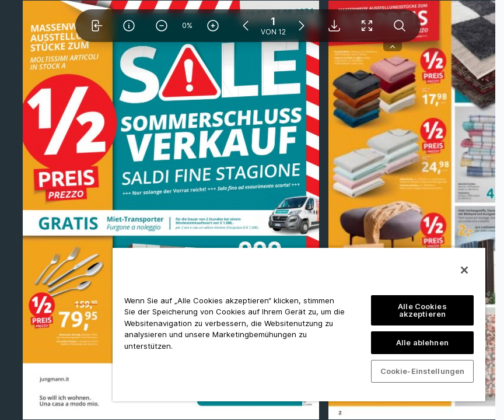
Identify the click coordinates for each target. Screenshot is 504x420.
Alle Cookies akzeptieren (422, 310)
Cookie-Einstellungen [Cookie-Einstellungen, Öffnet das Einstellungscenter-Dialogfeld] (423, 371)
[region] (299, 324)
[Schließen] (464, 270)
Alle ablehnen (422, 342)
